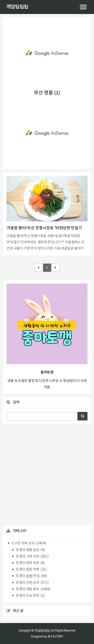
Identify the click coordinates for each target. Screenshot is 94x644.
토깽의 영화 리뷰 (30, 563)
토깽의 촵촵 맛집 (31, 576)
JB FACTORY (55, 636)
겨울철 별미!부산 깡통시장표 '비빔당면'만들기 (44, 228)
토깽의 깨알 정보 (33, 589)
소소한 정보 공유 (28, 543)
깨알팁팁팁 (17, 7)
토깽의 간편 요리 (32, 583)
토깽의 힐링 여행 (31, 570)
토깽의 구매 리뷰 (32, 557)
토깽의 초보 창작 (30, 596)
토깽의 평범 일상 (30, 550)
